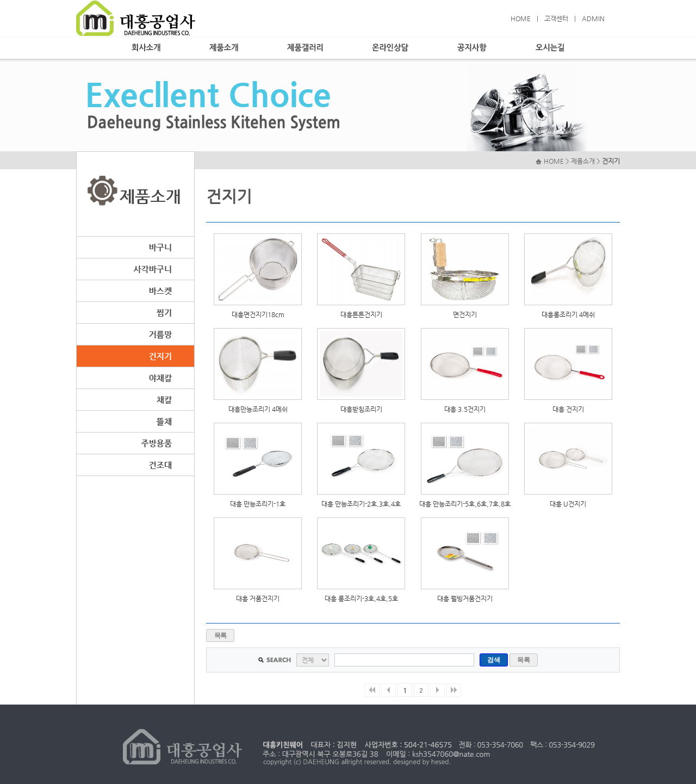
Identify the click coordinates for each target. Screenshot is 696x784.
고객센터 (556, 18)
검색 (493, 660)
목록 (220, 635)
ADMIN (593, 18)
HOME (521, 18)
